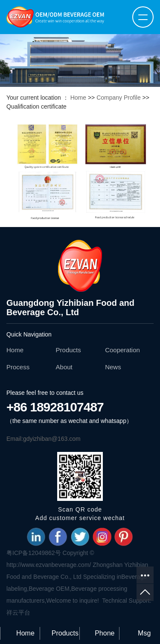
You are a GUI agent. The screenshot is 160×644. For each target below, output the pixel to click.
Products (68, 350)
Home (78, 98)
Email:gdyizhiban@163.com (44, 439)
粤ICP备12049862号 (34, 553)
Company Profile (119, 98)
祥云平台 (18, 612)
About (64, 367)
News (113, 367)
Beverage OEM (49, 589)
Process (18, 367)
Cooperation (122, 350)
